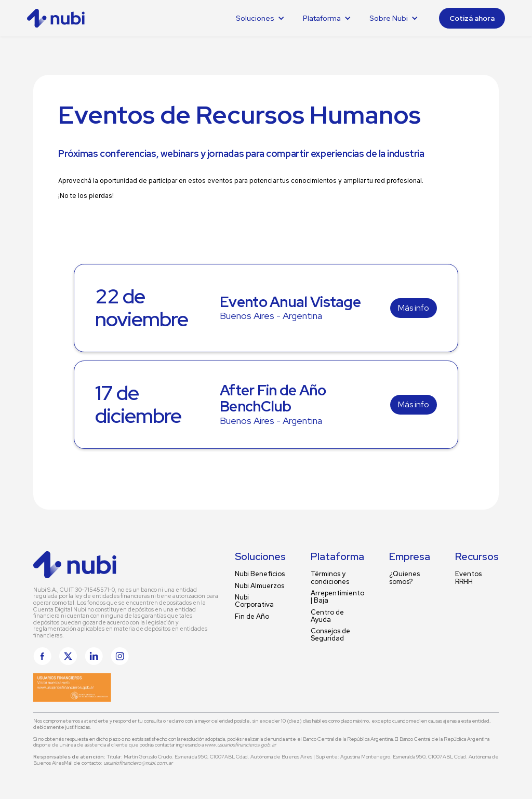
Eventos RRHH (468, 578)
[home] (65, 18)
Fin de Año (252, 617)
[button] (260, 18)
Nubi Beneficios (260, 574)
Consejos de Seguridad (330, 635)
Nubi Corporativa (254, 601)
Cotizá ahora (472, 18)
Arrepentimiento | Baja (337, 597)
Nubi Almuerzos (260, 586)
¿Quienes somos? (404, 578)
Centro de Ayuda (327, 616)
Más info (414, 308)
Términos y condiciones (330, 578)
